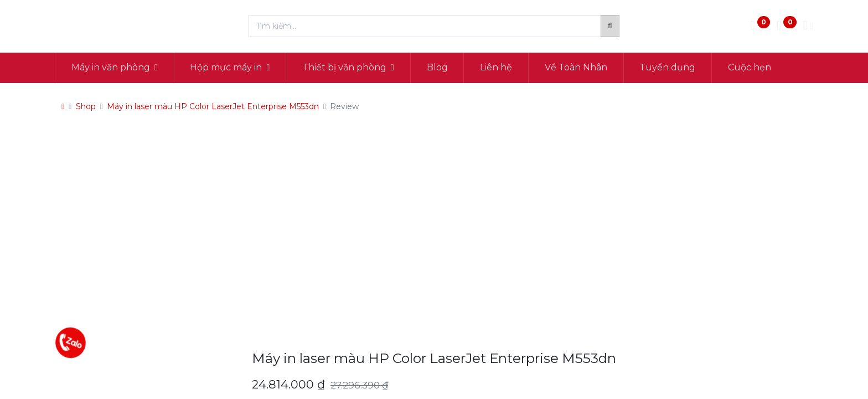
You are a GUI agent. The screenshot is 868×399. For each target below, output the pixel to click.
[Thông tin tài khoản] (808, 26)
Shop (86, 106)
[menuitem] (437, 68)
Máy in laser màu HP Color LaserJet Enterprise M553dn (213, 106)
